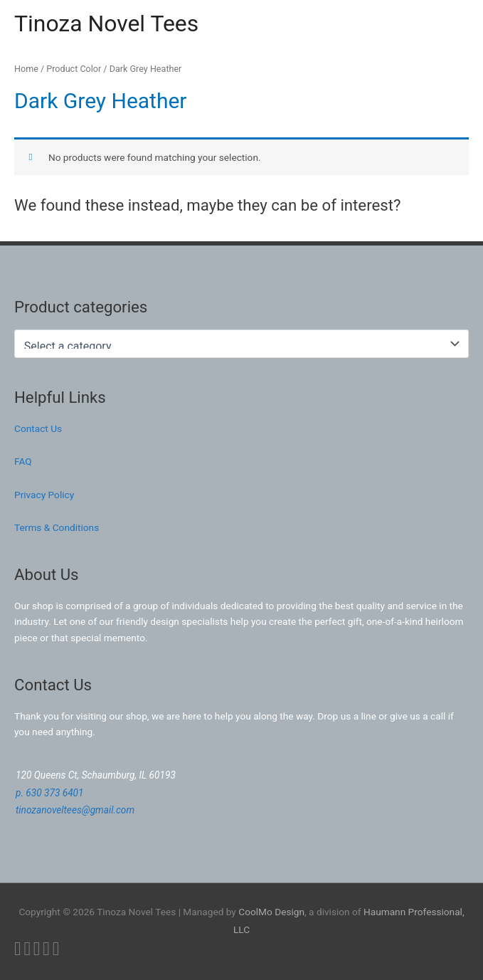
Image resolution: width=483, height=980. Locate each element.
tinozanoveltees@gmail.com (75, 810)
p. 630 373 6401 (50, 793)
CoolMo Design (271, 912)
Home (26, 69)
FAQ (23, 461)
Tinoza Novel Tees (106, 23)
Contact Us (38, 428)
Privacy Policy (44, 495)
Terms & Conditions (57, 527)
